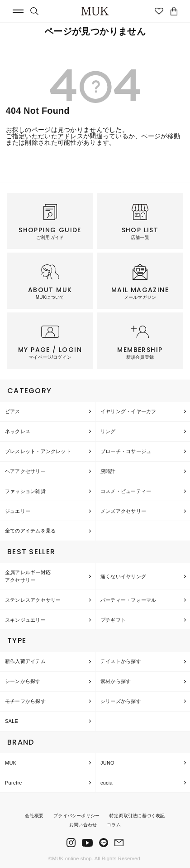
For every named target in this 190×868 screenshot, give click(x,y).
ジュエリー (18, 511)
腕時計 (108, 471)
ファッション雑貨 (25, 491)
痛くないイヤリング (123, 576)
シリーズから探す (121, 701)
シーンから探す (23, 681)
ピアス (13, 411)
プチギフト (113, 620)
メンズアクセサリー (123, 511)
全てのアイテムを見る (30, 531)
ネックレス (18, 431)
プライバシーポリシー (76, 816)
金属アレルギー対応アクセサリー (28, 576)
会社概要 (34, 816)
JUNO (107, 763)
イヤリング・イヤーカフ (128, 411)
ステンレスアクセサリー (33, 600)
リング (108, 431)
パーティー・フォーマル (128, 600)
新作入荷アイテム (25, 661)
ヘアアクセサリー (25, 471)
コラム (114, 825)
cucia (107, 783)
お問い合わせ (83, 825)
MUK (11, 763)
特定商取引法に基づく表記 (137, 816)
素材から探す (116, 681)
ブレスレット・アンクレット (38, 451)
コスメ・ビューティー (126, 491)
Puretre (14, 783)
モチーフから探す (25, 701)
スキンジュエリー (25, 620)
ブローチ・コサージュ (126, 451)
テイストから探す (121, 661)
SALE (12, 721)
